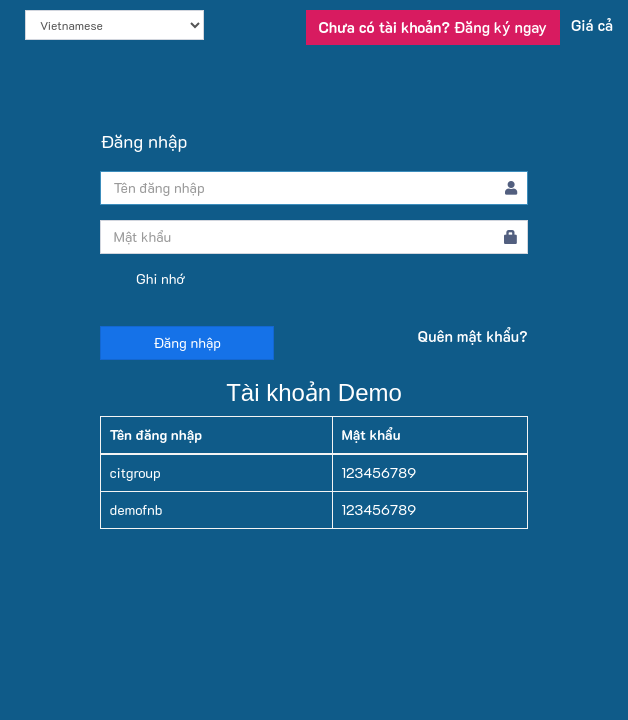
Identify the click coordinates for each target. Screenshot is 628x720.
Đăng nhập (187, 342)
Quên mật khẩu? (473, 336)
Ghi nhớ (142, 280)
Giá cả (592, 25)
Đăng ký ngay (433, 27)
